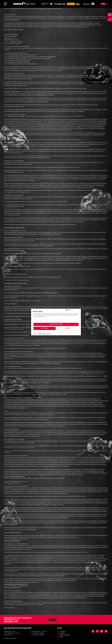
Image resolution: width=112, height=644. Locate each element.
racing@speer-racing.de (39, 631)
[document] (56, 317)
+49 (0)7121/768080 (38, 633)
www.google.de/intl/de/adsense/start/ (16, 584)
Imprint (35, 334)
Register (52, 620)
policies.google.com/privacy (12, 541)
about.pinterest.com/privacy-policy (15, 228)
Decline (67, 328)
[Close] (79, 310)
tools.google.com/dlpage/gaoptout (14, 477)
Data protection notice (44, 334)
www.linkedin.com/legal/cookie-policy (15, 283)
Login (103, 4)
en (107, 4)
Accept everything (56, 324)
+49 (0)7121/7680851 (38, 635)
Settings (45, 328)
